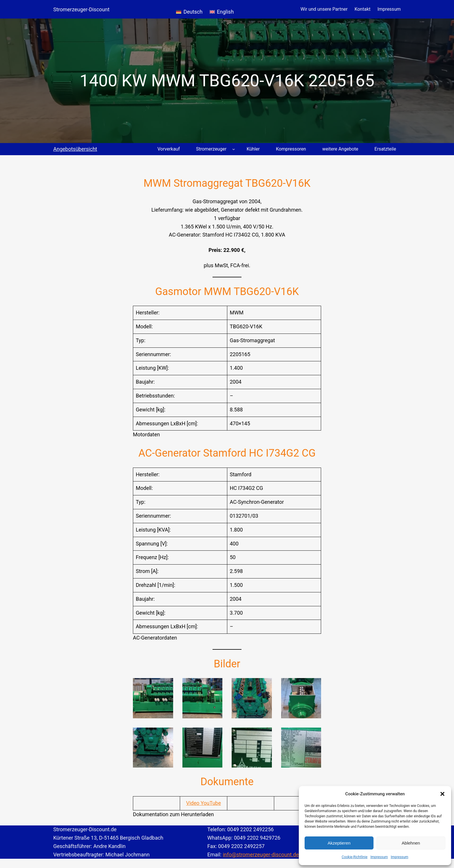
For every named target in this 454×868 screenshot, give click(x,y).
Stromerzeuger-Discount (81, 9)
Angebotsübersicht (75, 149)
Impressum (379, 857)
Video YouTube (204, 803)
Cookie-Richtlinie (355, 857)
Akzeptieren (339, 843)
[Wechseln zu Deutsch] (189, 9)
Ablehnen (411, 843)
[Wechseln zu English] (222, 9)
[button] (442, 794)
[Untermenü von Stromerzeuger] (234, 149)
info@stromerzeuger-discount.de (261, 855)
